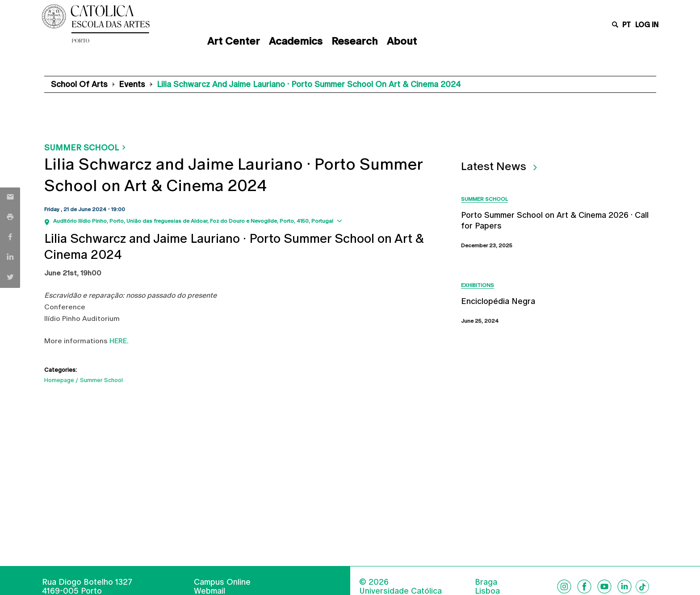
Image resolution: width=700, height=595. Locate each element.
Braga (486, 582)
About (402, 41)
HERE (118, 341)
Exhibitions (478, 285)
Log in (647, 25)
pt (627, 25)
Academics (296, 41)
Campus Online (222, 582)
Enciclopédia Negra (498, 301)
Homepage (59, 380)
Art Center (234, 41)
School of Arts (79, 84)
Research (355, 41)
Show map (361, 220)
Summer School (82, 148)
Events (132, 84)
